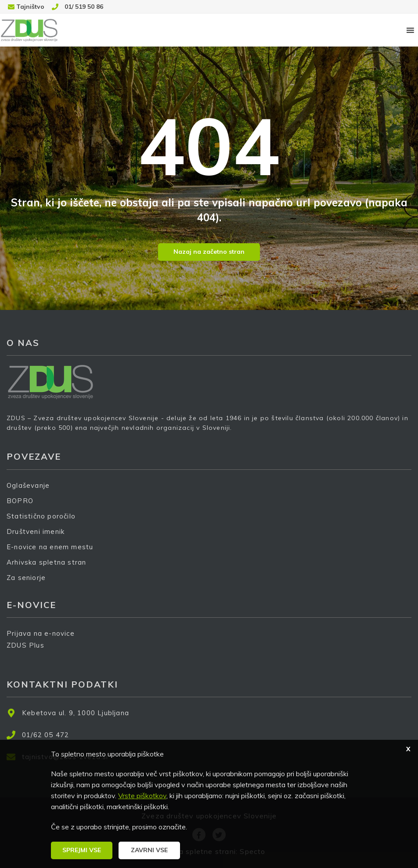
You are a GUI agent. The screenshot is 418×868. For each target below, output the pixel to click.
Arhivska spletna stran (46, 562)
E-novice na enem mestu (50, 547)
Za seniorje (26, 578)
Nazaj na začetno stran (209, 252)
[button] (82, 850)
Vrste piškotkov (142, 796)
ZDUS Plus (29, 651)
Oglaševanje (28, 485)
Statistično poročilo (41, 516)
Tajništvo (30, 7)
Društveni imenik (36, 531)
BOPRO (20, 501)
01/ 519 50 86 (84, 7)
